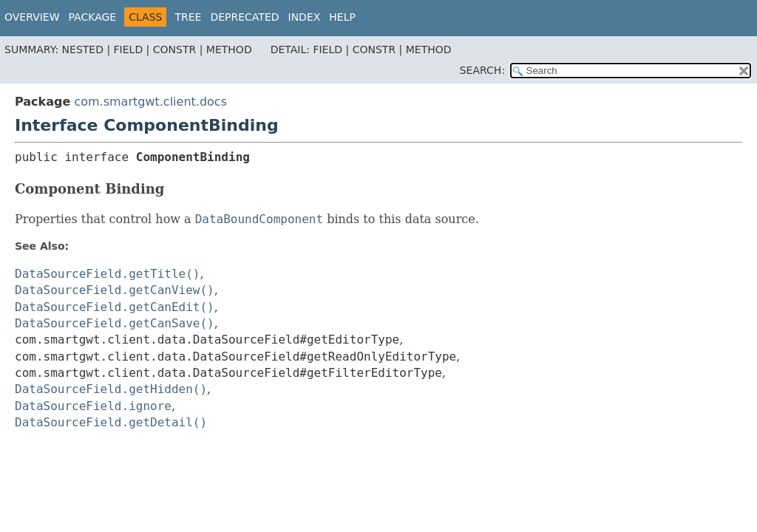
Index (305, 17)
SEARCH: (482, 70)
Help (342, 17)
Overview (32, 17)
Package (93, 17)
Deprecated (244, 17)
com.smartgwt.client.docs (150, 102)
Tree (188, 17)
